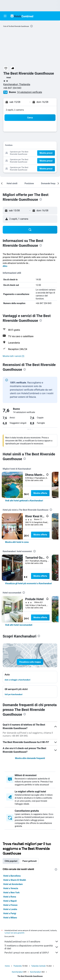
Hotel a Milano (10, 918)
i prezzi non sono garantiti (14, 933)
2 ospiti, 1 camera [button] (15, 110)
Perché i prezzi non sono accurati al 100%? (31, 953)
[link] (24, 501)
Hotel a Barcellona (12, 876)
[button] (5, 16)
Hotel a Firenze (10, 905)
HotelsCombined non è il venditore (31, 941)
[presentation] (31, 26)
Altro (5, 266)
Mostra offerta (40, 493)
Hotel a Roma (10, 897)
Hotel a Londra (10, 909)
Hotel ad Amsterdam (13, 884)
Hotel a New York (11, 893)
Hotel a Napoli (10, 901)
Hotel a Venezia (11, 888)
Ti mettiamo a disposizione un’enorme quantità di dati (31, 947)
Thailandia (18, 966)
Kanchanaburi (17, 972)
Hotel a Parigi (10, 913)
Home (7, 966)
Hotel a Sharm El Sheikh (15, 880)
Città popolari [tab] (11, 861)
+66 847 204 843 (12, 88)
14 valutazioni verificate (29, 92)
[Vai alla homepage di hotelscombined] (22, 16)
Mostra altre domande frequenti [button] (30, 758)
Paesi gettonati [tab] (30, 861)
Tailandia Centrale (38, 966)
